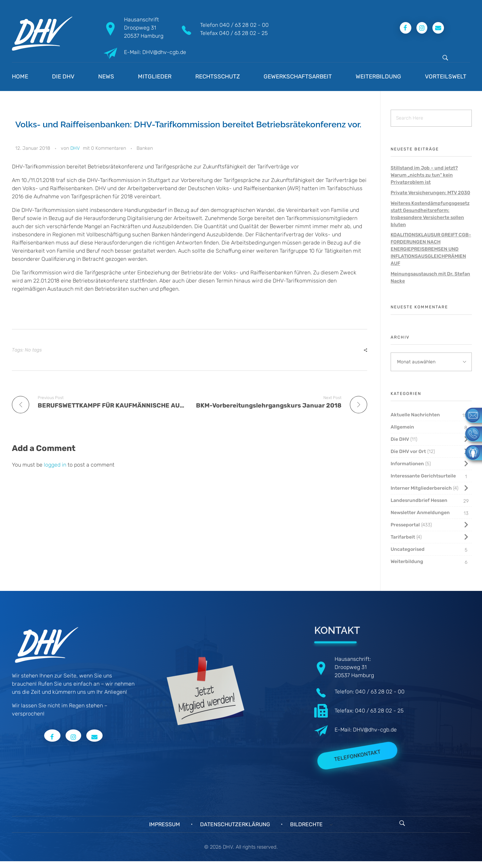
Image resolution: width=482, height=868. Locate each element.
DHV (75, 148)
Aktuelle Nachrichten (415, 415)
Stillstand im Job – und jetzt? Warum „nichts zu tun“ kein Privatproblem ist (424, 175)
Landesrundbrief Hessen (419, 500)
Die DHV (400, 439)
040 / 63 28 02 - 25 (243, 33)
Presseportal (405, 525)
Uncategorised (408, 549)
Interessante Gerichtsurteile (423, 476)
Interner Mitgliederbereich (421, 488)
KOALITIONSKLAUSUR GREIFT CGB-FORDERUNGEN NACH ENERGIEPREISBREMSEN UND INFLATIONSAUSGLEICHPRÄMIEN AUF (431, 249)
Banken (145, 148)
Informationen (407, 464)
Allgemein (402, 427)
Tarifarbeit (403, 537)
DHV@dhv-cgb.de (375, 730)
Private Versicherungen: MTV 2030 (430, 193)
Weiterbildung (407, 562)
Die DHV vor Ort (408, 451)
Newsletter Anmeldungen (420, 513)
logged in (56, 465)
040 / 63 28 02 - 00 (244, 25)
